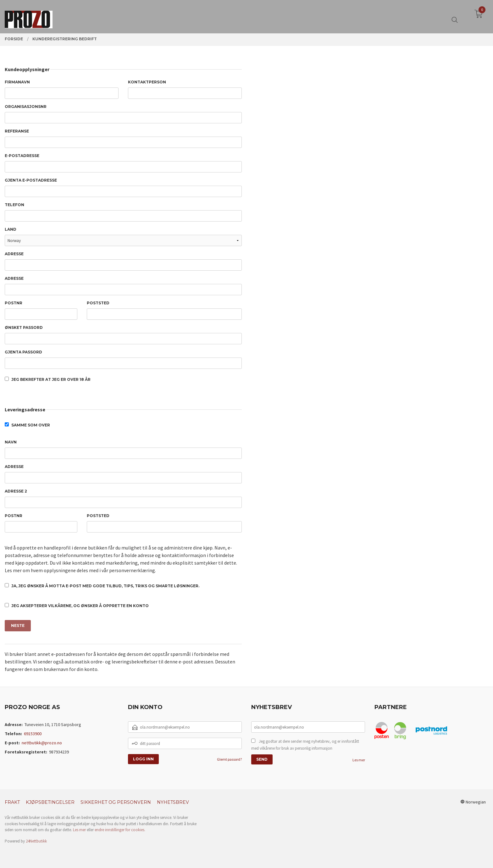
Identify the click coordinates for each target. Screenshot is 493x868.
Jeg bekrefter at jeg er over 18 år (48, 379)
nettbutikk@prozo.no (42, 743)
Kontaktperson (147, 82)
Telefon (14, 205)
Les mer (359, 760)
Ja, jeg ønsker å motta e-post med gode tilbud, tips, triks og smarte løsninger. (102, 586)
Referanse (17, 131)
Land (11, 229)
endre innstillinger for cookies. (120, 830)
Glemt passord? (229, 759)
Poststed (98, 303)
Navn (11, 442)
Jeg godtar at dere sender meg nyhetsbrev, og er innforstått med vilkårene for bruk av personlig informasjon (305, 745)
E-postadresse (22, 156)
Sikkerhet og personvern (116, 802)
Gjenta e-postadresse (31, 180)
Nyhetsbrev (173, 802)
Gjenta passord (23, 352)
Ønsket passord (24, 327)
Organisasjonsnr (26, 107)
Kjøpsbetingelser (50, 802)
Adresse (14, 254)
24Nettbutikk (36, 841)
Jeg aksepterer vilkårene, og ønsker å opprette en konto (77, 606)
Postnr (14, 303)
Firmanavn (17, 82)
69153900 (33, 734)
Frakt (12, 802)
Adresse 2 (16, 491)
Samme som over (27, 425)
